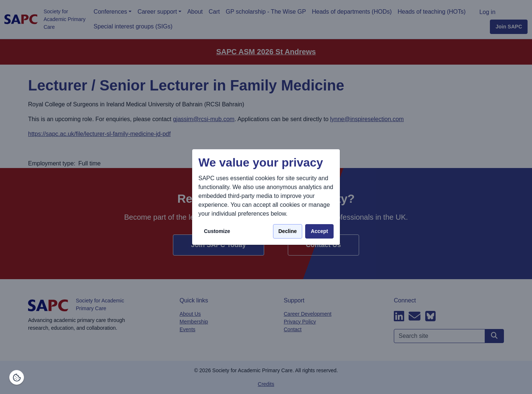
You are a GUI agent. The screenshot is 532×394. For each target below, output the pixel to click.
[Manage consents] (17, 377)
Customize (217, 231)
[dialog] (266, 197)
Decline (288, 231)
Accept (319, 231)
